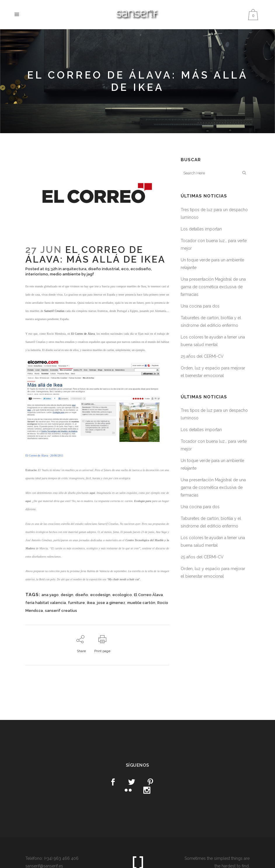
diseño (82, 595)
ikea (91, 603)
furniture (76, 603)
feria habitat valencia (46, 603)
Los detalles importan (201, 229)
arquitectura (74, 269)
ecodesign (100, 595)
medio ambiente (65, 274)
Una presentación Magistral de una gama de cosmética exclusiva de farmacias (213, 287)
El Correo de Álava (83, 334)
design (67, 595)
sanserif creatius (61, 611)
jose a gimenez (111, 603)
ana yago (50, 595)
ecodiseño (141, 269)
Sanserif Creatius (54, 311)
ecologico (122, 595)
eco (125, 269)
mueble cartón (141, 603)
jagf (90, 274)
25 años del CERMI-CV (202, 356)
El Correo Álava (148, 595)
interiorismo (37, 274)
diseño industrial (104, 269)
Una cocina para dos (200, 306)
